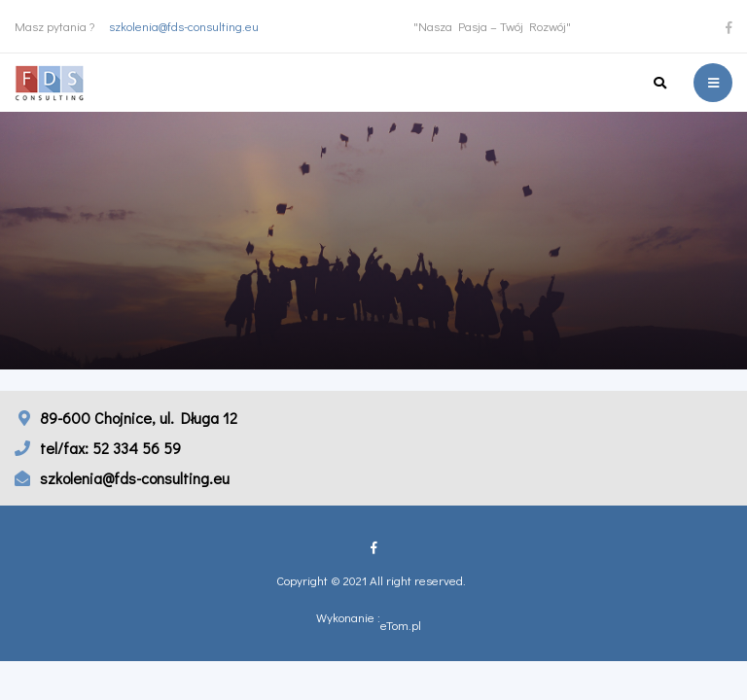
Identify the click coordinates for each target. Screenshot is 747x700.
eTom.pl (401, 625)
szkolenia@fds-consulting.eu (184, 26)
